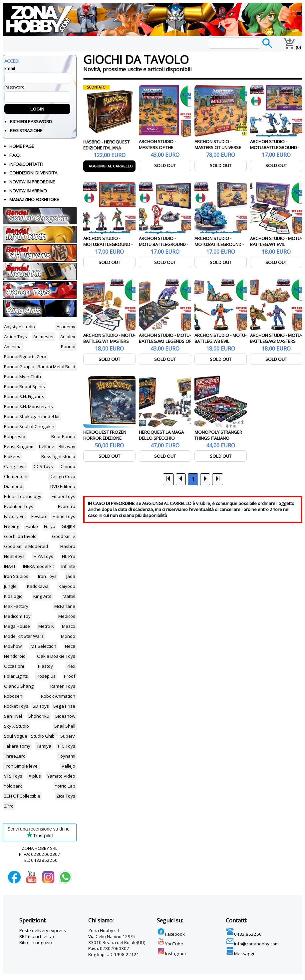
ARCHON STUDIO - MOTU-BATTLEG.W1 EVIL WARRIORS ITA (276, 244)
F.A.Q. (15, 155)
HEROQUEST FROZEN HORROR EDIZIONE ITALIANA (105, 438)
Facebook (171, 934)
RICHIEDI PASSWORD (31, 122)
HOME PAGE (22, 146)
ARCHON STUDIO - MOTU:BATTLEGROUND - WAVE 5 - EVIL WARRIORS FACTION (275, 150)
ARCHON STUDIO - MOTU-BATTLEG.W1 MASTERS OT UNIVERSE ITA (109, 341)
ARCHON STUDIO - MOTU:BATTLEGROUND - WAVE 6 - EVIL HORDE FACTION (163, 247)
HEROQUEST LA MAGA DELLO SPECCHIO (161, 435)
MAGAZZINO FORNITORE (34, 199)
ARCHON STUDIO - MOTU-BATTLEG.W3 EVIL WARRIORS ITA (220, 341)
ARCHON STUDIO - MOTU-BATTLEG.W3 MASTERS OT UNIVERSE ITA (276, 341)
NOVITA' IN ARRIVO (28, 191)
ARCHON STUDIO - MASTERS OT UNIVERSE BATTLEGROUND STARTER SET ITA (220, 150)
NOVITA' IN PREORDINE (32, 182)
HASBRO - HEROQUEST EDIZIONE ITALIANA (106, 145)
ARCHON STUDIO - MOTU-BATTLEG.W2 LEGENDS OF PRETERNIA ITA (165, 341)
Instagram (171, 953)
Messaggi (240, 953)
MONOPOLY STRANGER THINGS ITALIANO (218, 435)
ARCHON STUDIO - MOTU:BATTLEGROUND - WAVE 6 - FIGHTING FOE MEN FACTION (219, 247)
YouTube (170, 944)
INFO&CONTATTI (26, 164)
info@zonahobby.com (252, 944)
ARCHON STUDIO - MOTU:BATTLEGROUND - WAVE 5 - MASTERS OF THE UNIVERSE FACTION (108, 247)
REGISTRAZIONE (26, 130)
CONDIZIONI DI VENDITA (33, 173)
